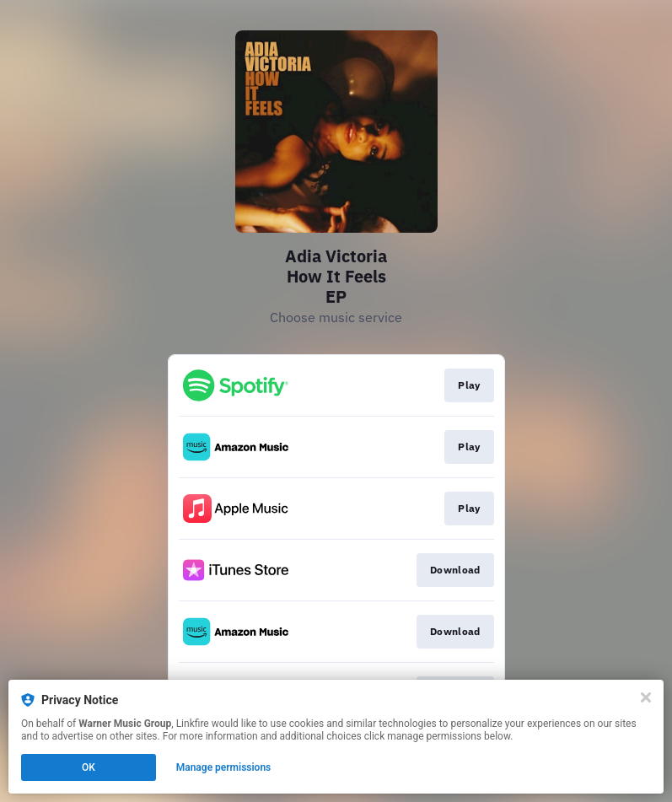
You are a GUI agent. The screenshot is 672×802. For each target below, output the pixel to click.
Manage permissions (224, 767)
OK (89, 767)
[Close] (646, 697)
